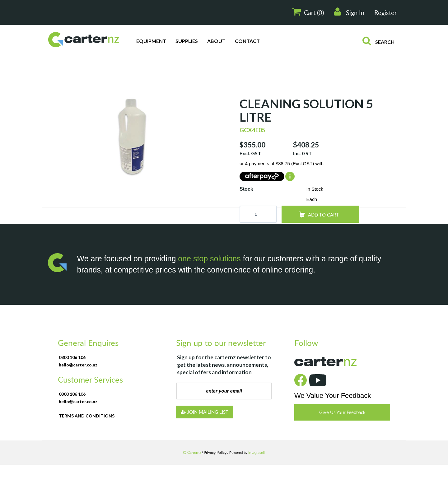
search (378, 40)
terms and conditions (87, 416)
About (216, 41)
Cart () (308, 12)
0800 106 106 (72, 357)
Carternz (193, 452)
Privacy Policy (216, 452)
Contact (247, 41)
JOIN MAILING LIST (205, 412)
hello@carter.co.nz (78, 365)
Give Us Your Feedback (342, 412)
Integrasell (257, 452)
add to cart (323, 215)
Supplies (187, 41)
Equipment (151, 41)
